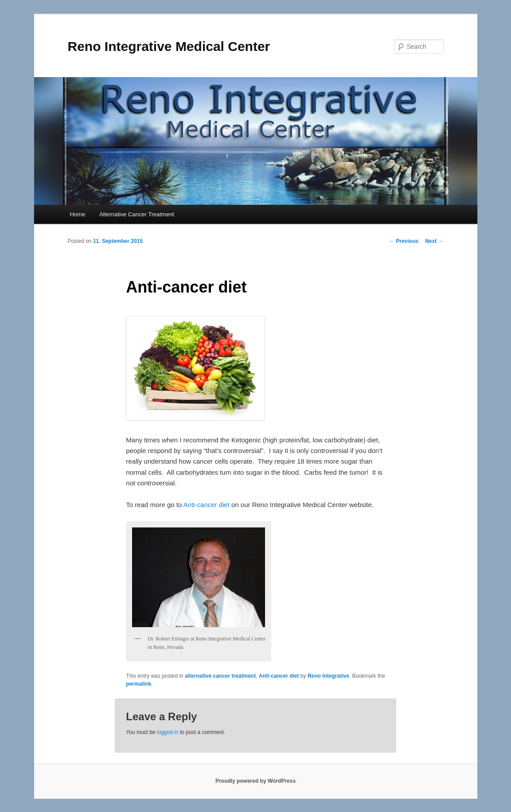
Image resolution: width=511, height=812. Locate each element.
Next (434, 241)
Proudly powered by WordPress (255, 781)
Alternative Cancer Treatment (137, 214)
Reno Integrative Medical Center (169, 46)
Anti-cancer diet (207, 505)
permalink (138, 684)
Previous (404, 241)
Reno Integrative (328, 676)
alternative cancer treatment (220, 676)
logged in (168, 732)
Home (78, 214)
